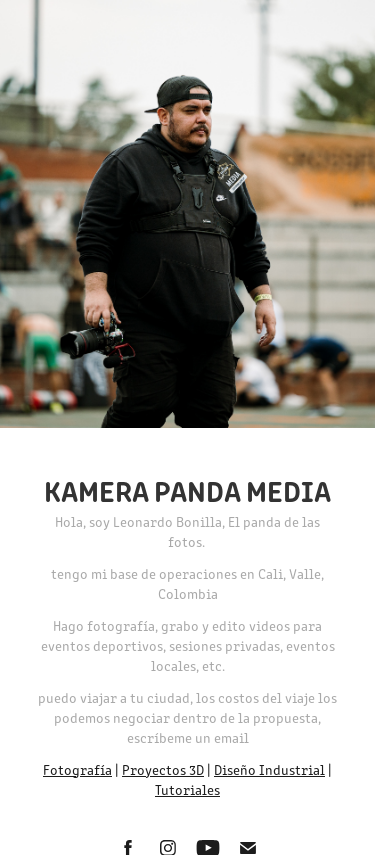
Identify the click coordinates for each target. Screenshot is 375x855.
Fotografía (77, 769)
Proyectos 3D (163, 769)
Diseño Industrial (269, 769)
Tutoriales (187, 789)
